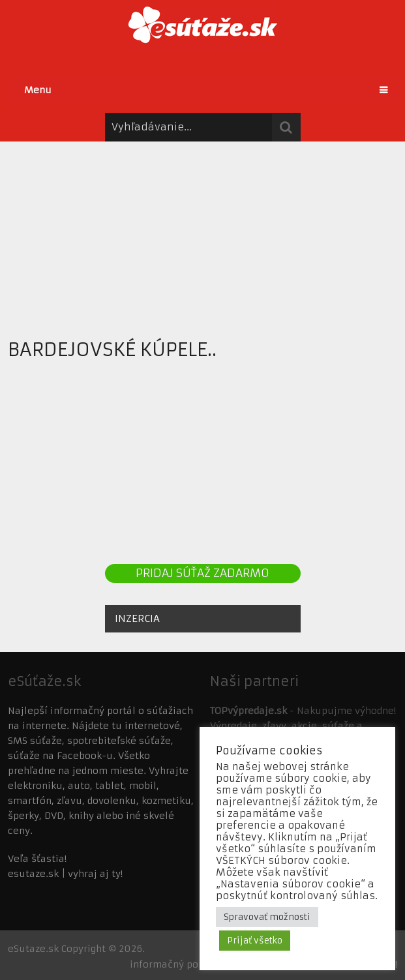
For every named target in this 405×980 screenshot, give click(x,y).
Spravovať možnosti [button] (267, 917)
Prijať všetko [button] (255, 941)
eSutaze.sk (33, 949)
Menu (38, 90)
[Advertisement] (202, 233)
